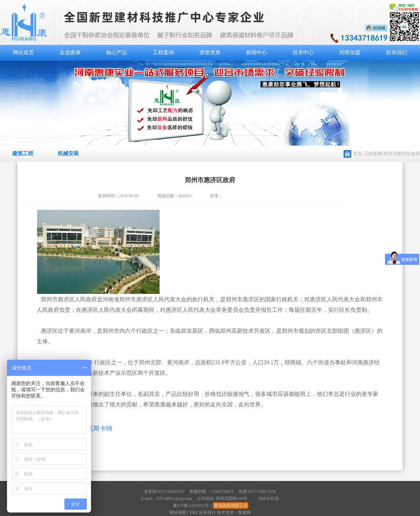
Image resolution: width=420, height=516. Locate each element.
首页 (358, 154)
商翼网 (244, 512)
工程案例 (163, 53)
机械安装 (68, 153)
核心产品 (117, 53)
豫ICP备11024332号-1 (192, 505)
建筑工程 (23, 153)
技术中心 (303, 53)
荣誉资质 (210, 53)
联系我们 (397, 53)
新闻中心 (257, 53)
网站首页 (23, 53)
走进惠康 (70, 53)
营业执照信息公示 (231, 505)
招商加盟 (350, 53)
